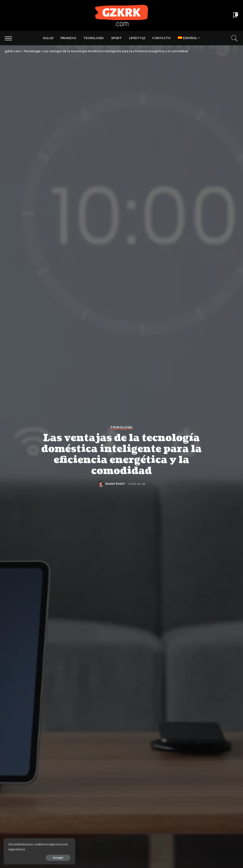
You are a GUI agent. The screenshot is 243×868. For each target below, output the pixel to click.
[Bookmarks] (235, 15)
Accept (58, 858)
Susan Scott (115, 484)
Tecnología (121, 427)
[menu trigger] (11, 38)
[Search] (234, 38)
